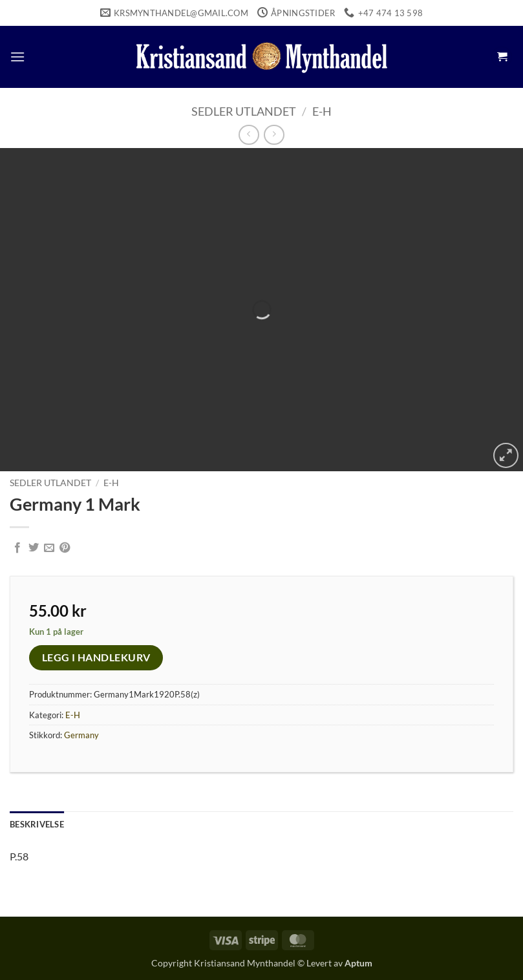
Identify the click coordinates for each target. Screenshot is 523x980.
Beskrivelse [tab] (37, 824)
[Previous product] (274, 135)
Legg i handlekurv (96, 657)
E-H (322, 111)
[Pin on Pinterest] (65, 548)
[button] (17, 57)
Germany (81, 735)
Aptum (358, 963)
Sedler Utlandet (244, 111)
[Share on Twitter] (34, 548)
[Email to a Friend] (49, 548)
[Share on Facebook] (17, 548)
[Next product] (249, 135)
